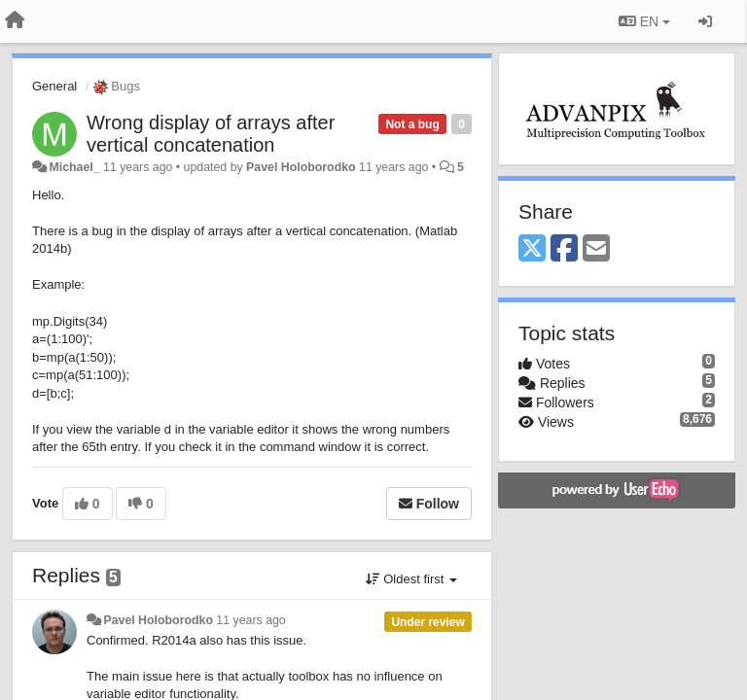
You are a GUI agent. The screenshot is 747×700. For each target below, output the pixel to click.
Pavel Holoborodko (301, 167)
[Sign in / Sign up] (705, 21)
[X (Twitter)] (532, 249)
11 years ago (250, 620)
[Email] (596, 249)
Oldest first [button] (411, 579)
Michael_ (74, 167)
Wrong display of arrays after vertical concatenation (211, 134)
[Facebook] (564, 249)
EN (644, 21)
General (54, 86)
